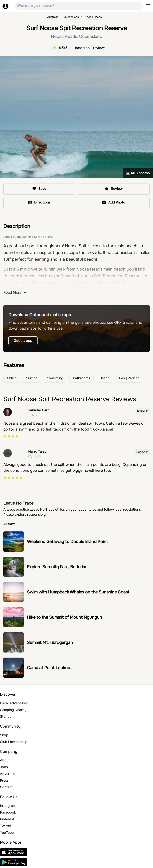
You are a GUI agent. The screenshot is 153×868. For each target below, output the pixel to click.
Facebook (8, 812)
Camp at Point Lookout (49, 668)
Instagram (8, 806)
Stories (6, 717)
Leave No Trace (42, 509)
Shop (4, 735)
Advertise (8, 774)
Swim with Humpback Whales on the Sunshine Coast (78, 592)
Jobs (4, 767)
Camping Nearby (13, 710)
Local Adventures (14, 703)
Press (4, 780)
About (5, 760)
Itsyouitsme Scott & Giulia (35, 237)
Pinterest (7, 819)
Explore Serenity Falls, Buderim (56, 567)
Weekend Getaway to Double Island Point (67, 542)
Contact (6, 787)
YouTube (7, 833)
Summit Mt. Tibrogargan (50, 643)
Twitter (6, 826)
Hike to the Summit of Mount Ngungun (64, 617)
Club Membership (14, 742)
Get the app (23, 341)
